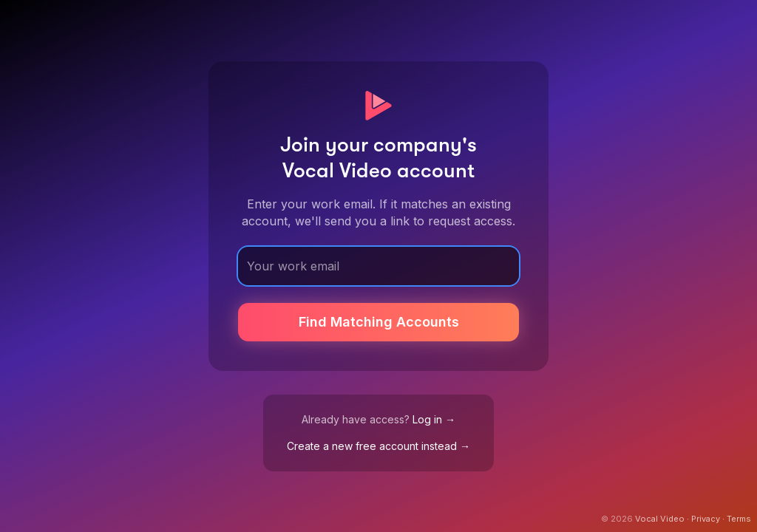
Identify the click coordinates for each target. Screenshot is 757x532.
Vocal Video (660, 519)
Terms (739, 519)
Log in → (434, 419)
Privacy (706, 519)
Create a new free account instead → (378, 446)
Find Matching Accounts (379, 322)
